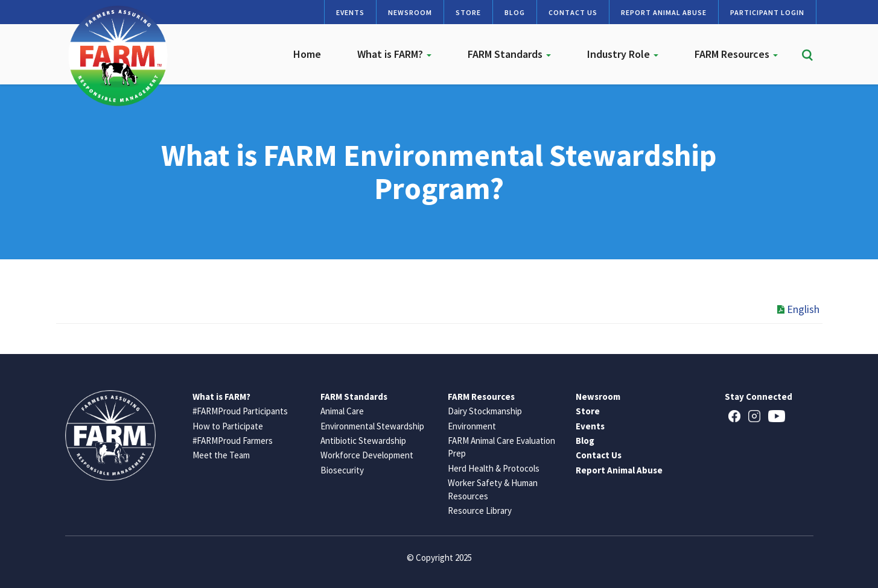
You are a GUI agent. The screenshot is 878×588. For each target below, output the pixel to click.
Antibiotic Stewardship (363, 441)
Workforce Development (367, 455)
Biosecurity (342, 470)
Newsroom (410, 12)
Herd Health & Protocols (494, 468)
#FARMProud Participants (240, 411)
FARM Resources (736, 54)
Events (350, 12)
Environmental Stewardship (372, 426)
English (798, 309)
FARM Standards (509, 54)
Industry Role (623, 54)
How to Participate (228, 426)
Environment (472, 426)
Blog (515, 12)
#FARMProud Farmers (233, 441)
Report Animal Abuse (664, 12)
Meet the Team (221, 455)
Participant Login (767, 12)
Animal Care (342, 411)
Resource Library (480, 511)
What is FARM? (394, 54)
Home (307, 54)
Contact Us (573, 12)
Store (468, 12)
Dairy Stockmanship (485, 411)
